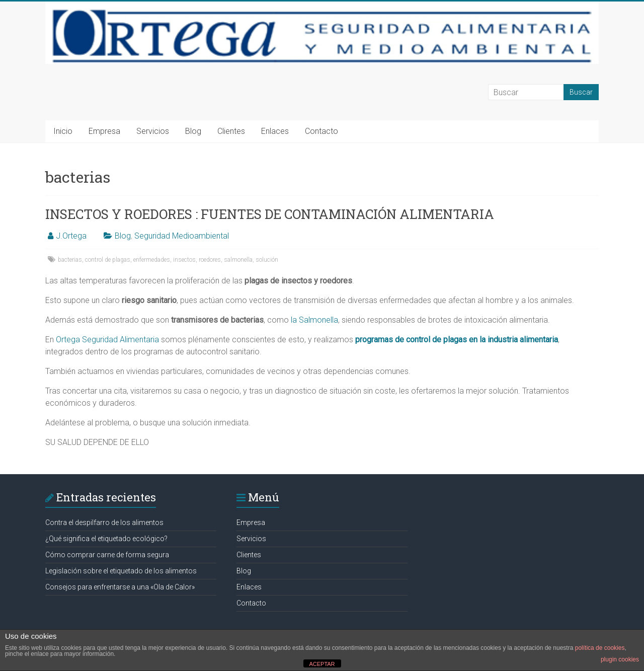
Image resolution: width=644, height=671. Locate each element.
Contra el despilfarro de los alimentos (104, 523)
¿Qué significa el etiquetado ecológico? (106, 539)
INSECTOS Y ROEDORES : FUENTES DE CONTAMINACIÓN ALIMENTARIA (270, 214)
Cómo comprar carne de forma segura (107, 555)
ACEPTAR (322, 664)
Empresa (104, 131)
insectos (184, 260)
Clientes (231, 131)
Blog (193, 131)
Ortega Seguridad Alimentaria (107, 340)
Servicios (153, 131)
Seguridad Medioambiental (182, 236)
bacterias (70, 260)
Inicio (63, 131)
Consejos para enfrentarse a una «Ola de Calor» (120, 587)
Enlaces (275, 131)
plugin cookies (620, 659)
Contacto (321, 131)
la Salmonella (314, 320)
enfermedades (152, 260)
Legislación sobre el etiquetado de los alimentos (121, 571)
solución (267, 260)
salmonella (238, 260)
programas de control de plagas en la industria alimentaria (457, 340)
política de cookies (600, 648)
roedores (210, 260)
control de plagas (108, 260)
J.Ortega (71, 236)
